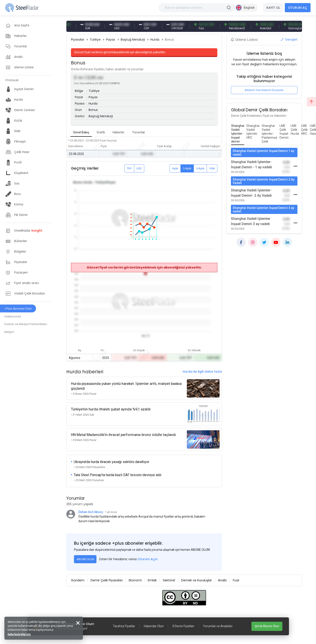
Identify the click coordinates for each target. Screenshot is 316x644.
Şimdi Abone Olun (267, 626)
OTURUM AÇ (298, 8)
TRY (129, 168)
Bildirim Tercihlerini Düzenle (264, 90)
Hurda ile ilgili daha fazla (202, 372)
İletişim (9, 332)
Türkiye (95, 40)
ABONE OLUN (85, 559)
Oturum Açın (148, 559)
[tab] (238, 134)
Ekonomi (135, 580)
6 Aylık (200, 168)
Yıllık (212, 168)
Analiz (222, 580)
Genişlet (289, 40)
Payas (111, 40)
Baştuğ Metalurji (133, 40)
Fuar (236, 580)
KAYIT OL (273, 8)
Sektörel (169, 580)
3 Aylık (187, 168)
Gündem (78, 580)
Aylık (175, 168)
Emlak (152, 580)
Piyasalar (78, 40)
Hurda (155, 40)
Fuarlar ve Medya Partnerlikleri (26, 324)
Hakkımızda (13, 316)
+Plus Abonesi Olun (18, 309)
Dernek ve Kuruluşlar (197, 580)
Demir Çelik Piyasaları (107, 580)
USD (139, 168)
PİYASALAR (12, 80)
